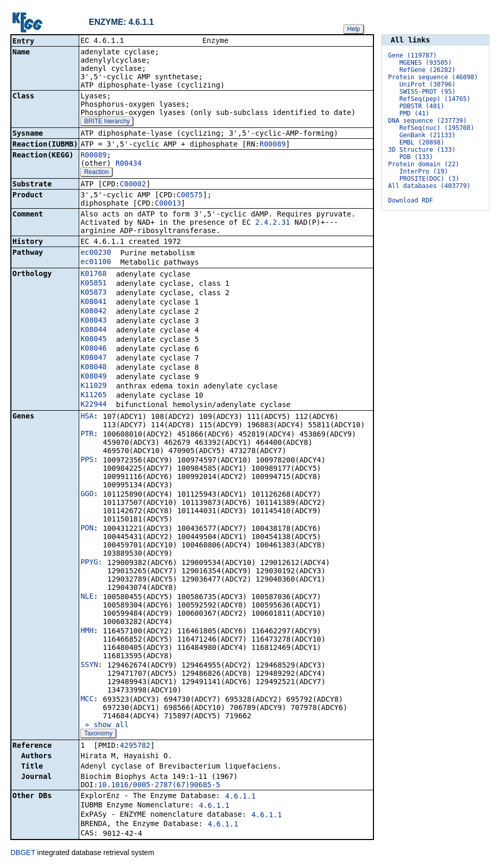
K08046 (93, 349)
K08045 (93, 340)
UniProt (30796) (427, 84)
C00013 (168, 204)
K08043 (93, 321)
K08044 (93, 330)
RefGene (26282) (427, 70)
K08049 (93, 377)
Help (354, 29)
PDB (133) (416, 157)
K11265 (93, 396)
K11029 (93, 386)
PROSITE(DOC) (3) (429, 179)
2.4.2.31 (273, 223)
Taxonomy (98, 734)
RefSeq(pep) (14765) (435, 99)
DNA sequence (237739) (427, 121)
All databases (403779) (429, 186)
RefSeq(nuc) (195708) (437, 128)
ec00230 (96, 253)
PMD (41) (414, 113)
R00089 (273, 145)
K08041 (93, 302)
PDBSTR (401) (422, 106)
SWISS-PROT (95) (427, 92)
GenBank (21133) (427, 135)
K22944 (93, 405)
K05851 (93, 284)
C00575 (190, 196)
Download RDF (411, 200)
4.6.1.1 (241, 797)
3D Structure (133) (422, 150)
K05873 (93, 293)
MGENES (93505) (426, 63)
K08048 (93, 368)
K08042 (93, 312)
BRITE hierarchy (107, 122)
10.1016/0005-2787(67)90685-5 (159, 786)
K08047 (93, 358)
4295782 (135, 746)
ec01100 (96, 263)
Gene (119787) (412, 55)
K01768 (93, 274)
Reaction (96, 173)
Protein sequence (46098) (433, 77)
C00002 (133, 185)
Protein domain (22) (423, 164)
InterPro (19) (424, 171)
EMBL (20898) (422, 142)
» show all (104, 726)
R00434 (129, 164)
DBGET (23, 853)
